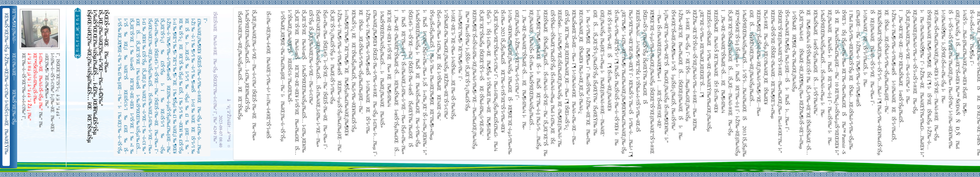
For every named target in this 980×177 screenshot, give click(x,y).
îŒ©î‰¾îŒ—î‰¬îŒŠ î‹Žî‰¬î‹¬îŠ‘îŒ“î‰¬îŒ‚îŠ (14, 67)
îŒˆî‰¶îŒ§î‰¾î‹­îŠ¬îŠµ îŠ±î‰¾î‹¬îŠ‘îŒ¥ (14, 26)
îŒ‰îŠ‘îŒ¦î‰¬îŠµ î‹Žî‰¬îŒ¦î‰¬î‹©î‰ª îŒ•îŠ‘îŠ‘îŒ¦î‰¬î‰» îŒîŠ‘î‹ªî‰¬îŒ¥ (14, 107)
